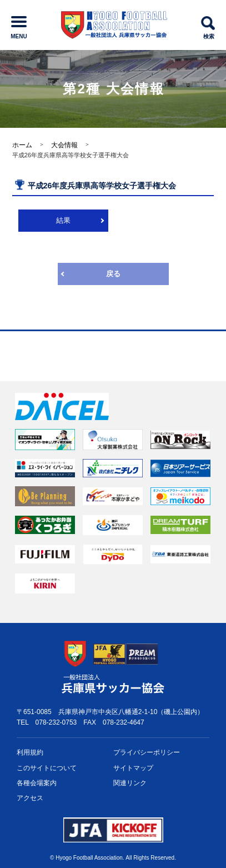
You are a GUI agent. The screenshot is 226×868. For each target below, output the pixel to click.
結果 (63, 220)
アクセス (30, 798)
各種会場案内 (37, 783)
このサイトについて (47, 768)
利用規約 (30, 752)
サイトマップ (133, 768)
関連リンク (130, 783)
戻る (113, 274)
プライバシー (147, 753)
